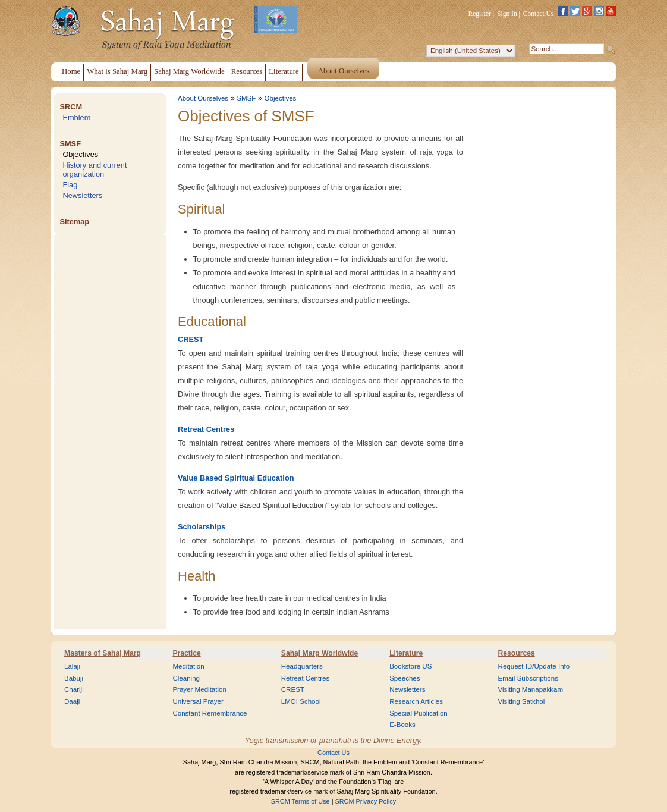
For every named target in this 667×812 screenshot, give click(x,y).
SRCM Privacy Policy (366, 801)
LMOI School (301, 701)
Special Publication (419, 713)
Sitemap (74, 222)
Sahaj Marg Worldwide (320, 653)
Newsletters (82, 195)
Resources (517, 653)
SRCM (71, 107)
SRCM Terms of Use (301, 801)
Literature (406, 653)
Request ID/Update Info (534, 666)
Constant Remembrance (210, 713)
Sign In (507, 14)
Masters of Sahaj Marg (103, 653)
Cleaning (186, 678)
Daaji (72, 701)
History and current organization (95, 170)
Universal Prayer (198, 701)
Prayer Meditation (199, 689)
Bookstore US (410, 666)
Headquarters (302, 666)
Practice (186, 653)
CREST (191, 339)
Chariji (74, 689)
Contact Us (539, 14)
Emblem (76, 117)
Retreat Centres (206, 429)
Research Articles (416, 701)
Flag (70, 185)
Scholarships (202, 527)
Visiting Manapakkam (531, 689)
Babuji (74, 678)
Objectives (80, 154)
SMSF (70, 144)
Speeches (405, 678)
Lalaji (72, 666)
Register (480, 14)
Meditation (188, 666)
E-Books (402, 725)
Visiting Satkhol (522, 701)
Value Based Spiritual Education (236, 478)
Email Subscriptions (528, 678)
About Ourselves (203, 98)
